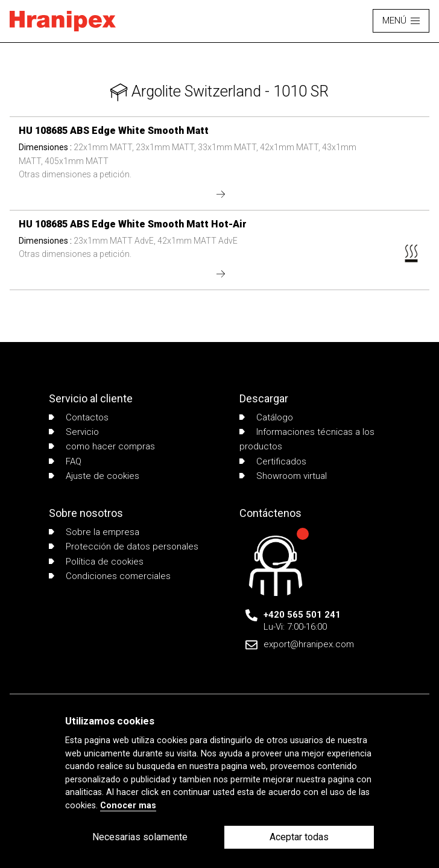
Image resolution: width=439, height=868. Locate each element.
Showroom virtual (283, 476)
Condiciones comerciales (110, 576)
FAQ (65, 461)
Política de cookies (96, 562)
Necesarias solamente (140, 837)
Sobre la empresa (94, 532)
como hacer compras (102, 446)
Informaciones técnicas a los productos (307, 439)
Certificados (273, 461)
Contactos (79, 417)
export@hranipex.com (309, 644)
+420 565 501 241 (302, 615)
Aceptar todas (299, 837)
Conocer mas (128, 806)
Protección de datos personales (124, 546)
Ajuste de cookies (94, 476)
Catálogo (266, 417)
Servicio (74, 432)
